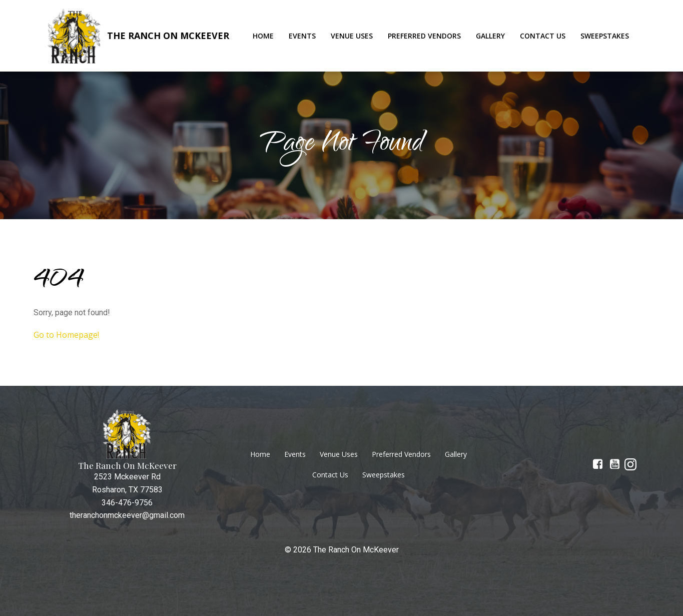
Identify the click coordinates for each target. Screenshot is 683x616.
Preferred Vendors (424, 36)
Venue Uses (352, 36)
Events (302, 36)
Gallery (490, 36)
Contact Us (543, 36)
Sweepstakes (605, 36)
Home (263, 36)
